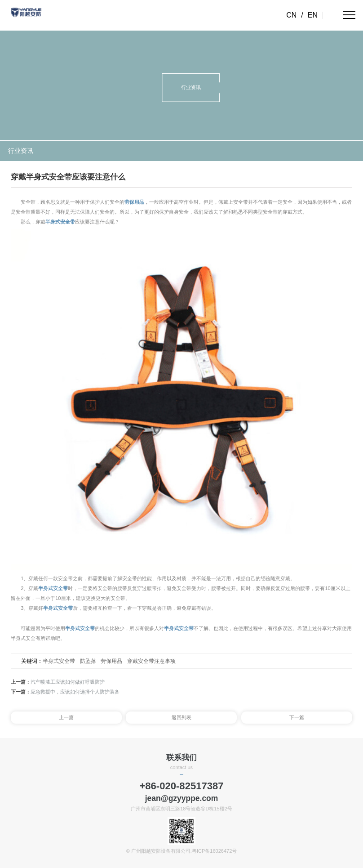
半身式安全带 (60, 222)
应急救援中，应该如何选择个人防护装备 (75, 692)
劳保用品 (134, 202)
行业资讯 (21, 151)
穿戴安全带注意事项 (151, 661)
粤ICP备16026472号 (214, 851)
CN (291, 15)
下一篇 (297, 717)
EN (313, 15)
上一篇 (66, 717)
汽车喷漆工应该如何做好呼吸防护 (68, 682)
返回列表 (181, 717)
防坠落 (88, 661)
